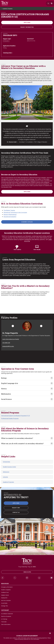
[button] (13, 326)
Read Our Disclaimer (6, 616)
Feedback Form (5, 592)
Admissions (6, 472)
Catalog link (7, 53)
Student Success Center (9, 467)
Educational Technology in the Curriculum (15, 212)
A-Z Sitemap (4, 619)
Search (5, 3)
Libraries (5, 477)
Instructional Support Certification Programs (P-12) (15, 416)
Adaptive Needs (5, 595)
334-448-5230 (6, 343)
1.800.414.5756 (27, 572)
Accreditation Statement (7, 614)
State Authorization (6, 624)
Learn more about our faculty (11, 339)
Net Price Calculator (6, 600)
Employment (4, 598)
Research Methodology (10, 215)
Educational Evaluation (10, 217)
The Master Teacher (9, 210)
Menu (51, 3)
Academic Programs (8, 9)
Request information (27, 27)
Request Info (16, 508)
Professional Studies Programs (10, 418)
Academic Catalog (27, 222)
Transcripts (4, 622)
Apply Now (27, 22)
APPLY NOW (27, 192)
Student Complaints (6, 590)
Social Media (4, 603)
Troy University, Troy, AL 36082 (27, 567)
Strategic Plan (5, 606)
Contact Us (16, 512)
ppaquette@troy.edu (8, 346)
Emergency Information (7, 587)
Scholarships (6, 462)
